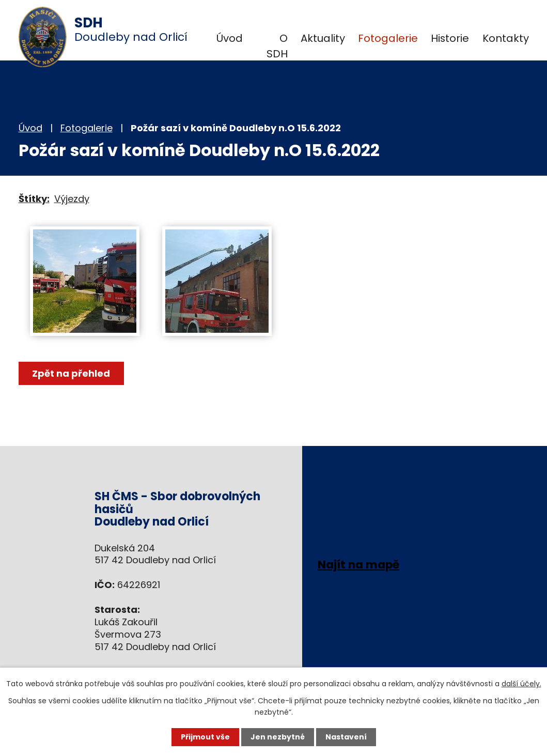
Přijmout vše (205, 737)
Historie (450, 38)
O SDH (277, 46)
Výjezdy (72, 199)
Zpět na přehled (72, 373)
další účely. (521, 684)
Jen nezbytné (278, 737)
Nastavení (346, 737)
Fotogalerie (388, 38)
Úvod (230, 38)
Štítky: (34, 199)
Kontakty (506, 38)
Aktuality (323, 38)
